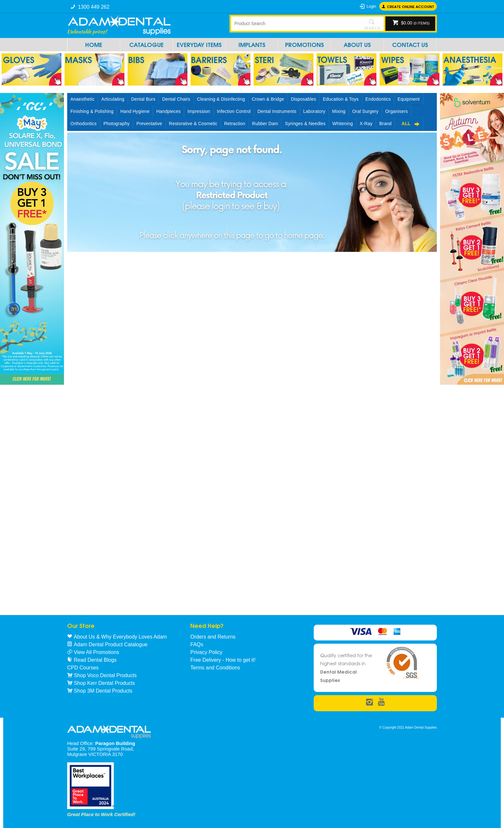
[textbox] (295, 23)
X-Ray (366, 124)
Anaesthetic (82, 99)
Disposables (303, 99)
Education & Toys (341, 99)
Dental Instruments (277, 111)
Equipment (409, 99)
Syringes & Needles (305, 124)
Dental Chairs (176, 99)
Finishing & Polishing (92, 111)
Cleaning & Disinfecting (221, 99)
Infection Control (234, 111)
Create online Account (411, 6)
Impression (199, 111)
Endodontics (378, 99)
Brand (385, 124)
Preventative (149, 124)
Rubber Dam (265, 124)
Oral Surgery (365, 111)
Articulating (113, 99)
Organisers (397, 111)
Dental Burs (143, 99)
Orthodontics (84, 124)
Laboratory (314, 111)
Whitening (343, 124)
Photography (117, 124)
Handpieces (168, 111)
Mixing (339, 111)
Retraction (235, 124)
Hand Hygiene (135, 111)
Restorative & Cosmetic (193, 124)
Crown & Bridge (268, 99)
